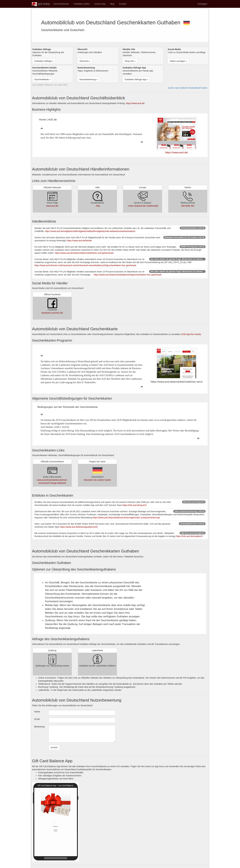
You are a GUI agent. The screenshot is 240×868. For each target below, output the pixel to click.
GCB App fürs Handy (191, 334)
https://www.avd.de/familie (79, 241)
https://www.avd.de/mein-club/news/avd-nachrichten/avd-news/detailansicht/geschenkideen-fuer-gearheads (85, 265)
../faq (97, 206)
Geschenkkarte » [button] (42, 79)
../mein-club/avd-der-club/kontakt (143, 206)
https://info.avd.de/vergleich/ (189, 536)
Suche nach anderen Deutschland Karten (188, 88)
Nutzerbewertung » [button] (88, 79)
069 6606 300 (188, 206)
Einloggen (202, 4)
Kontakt (123, 4)
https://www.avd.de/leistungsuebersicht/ (79, 527)
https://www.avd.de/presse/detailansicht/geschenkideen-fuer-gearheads (128, 275)
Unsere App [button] (100, 4)
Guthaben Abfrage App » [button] (136, 79)
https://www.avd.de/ (135, 103)
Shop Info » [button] (130, 61)
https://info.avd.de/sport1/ (135, 505)
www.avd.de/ (52, 206)
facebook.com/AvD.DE (52, 313)
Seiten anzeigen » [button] (178, 61)
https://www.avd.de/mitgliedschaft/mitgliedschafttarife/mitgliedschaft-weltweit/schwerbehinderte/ (90, 231)
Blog (112, 4)
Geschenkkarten (61, 4)
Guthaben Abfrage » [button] (44, 61)
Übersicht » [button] (85, 61)
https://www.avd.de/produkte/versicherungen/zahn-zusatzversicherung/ (126, 518)
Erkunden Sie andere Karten (97, 480)
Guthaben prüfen (82, 4)
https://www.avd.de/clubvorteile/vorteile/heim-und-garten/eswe (84, 253)
